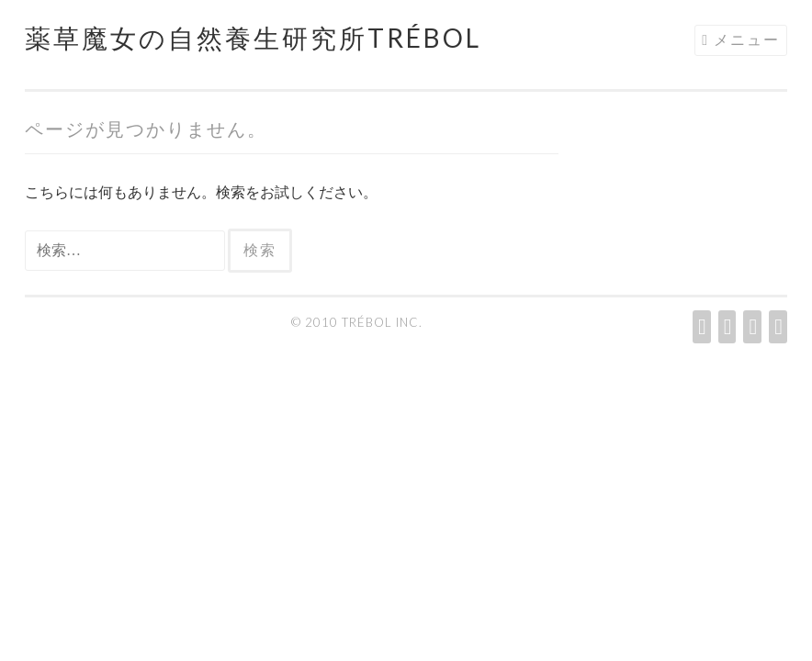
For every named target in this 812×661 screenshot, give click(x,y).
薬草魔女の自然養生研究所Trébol (253, 38)
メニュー (747, 39)
